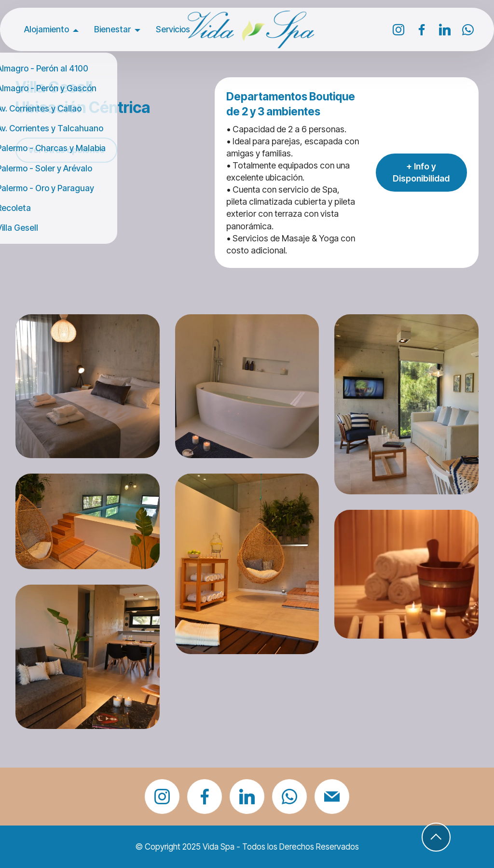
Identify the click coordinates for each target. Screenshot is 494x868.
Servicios (173, 29)
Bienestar (112, 29)
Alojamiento (47, 29)
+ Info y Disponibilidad (421, 172)
